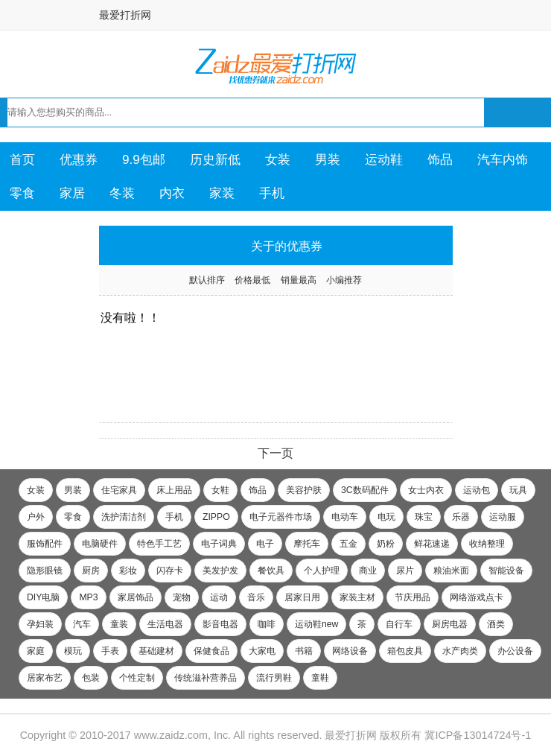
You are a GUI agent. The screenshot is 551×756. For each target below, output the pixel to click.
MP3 (88, 597)
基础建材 (156, 651)
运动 (219, 597)
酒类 (496, 624)
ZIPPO (216, 517)
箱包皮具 (405, 651)
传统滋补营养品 (206, 678)
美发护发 (220, 571)
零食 (22, 193)
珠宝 (424, 517)
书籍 (304, 651)
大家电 (262, 651)
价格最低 (252, 280)
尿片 (405, 571)
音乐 (256, 597)
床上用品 (174, 490)
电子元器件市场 (281, 517)
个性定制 (137, 678)
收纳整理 (487, 544)
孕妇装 (40, 624)
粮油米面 (451, 571)
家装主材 (357, 597)
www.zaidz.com (171, 735)
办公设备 (515, 651)
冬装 (122, 193)
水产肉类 (460, 651)
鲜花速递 (432, 544)
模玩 (73, 651)
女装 (278, 159)
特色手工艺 (159, 544)
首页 (22, 159)
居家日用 (302, 597)
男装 (328, 159)
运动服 (503, 517)
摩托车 (307, 544)
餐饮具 (271, 571)
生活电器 (165, 624)
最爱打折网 (125, 15)
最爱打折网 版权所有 (373, 735)
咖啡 (267, 624)
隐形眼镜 (45, 571)
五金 (348, 544)
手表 (110, 651)
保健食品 (211, 651)
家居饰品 (136, 597)
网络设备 (350, 651)
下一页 (275, 453)
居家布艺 (45, 678)
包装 (91, 678)
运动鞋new (316, 624)
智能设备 (506, 571)
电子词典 (219, 544)
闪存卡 (170, 571)
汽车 (82, 624)
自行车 (399, 624)
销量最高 (299, 280)
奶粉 (386, 544)
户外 (36, 517)
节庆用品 (413, 597)
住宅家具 (119, 490)
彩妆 (128, 571)
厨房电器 (450, 624)
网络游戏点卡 (477, 597)
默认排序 (207, 280)
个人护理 (322, 571)
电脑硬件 (100, 544)
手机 (272, 193)
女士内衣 (426, 490)
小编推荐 (344, 280)
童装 (119, 624)
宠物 (182, 597)
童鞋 (320, 678)
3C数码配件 (365, 490)
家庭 (36, 651)
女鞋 (220, 490)
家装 (222, 193)
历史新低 (215, 159)
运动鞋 (384, 159)
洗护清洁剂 (124, 517)
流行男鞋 (274, 678)
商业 (368, 571)
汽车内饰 (503, 159)
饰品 (440, 159)
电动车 (345, 517)
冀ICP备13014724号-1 (478, 735)
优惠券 (79, 159)
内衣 (172, 193)
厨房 (91, 571)
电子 (265, 544)
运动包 (477, 490)
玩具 (518, 490)
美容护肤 (304, 490)
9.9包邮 (144, 159)
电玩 (386, 517)
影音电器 (220, 624)
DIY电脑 (43, 597)
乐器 (461, 517)
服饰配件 (45, 544)
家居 (72, 193)
